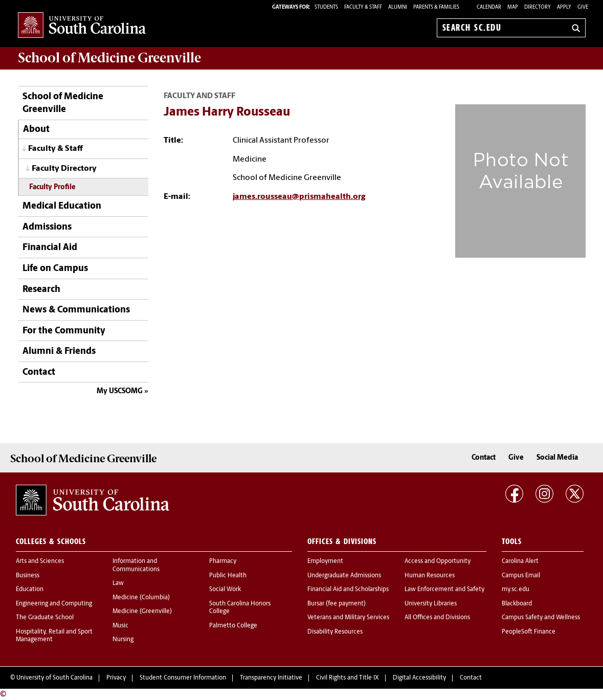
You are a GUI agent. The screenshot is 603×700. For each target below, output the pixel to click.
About (36, 130)
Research (41, 290)
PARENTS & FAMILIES (436, 7)
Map (513, 7)
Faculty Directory (64, 169)
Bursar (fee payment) (337, 604)
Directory (538, 7)
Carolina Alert (520, 561)
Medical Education (62, 206)
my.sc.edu (516, 590)
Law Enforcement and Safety (444, 590)
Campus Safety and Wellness (541, 618)
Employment (325, 561)
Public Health (228, 576)
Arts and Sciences (40, 561)
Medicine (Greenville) (142, 612)
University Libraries (431, 604)
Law (118, 583)
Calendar (489, 7)
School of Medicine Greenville (63, 103)
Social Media (557, 458)
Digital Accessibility (419, 678)
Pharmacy (223, 561)
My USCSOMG (120, 391)
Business (28, 576)
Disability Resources (335, 632)
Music (120, 626)
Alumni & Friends (59, 352)
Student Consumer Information (183, 678)
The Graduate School (45, 618)
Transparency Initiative (271, 678)
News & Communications (76, 310)
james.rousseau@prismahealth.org (299, 197)
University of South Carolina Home (82, 26)
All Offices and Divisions (437, 618)
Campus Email (521, 576)
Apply (564, 7)
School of (109, 58)
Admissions (47, 227)
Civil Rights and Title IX (348, 678)
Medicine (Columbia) (141, 598)
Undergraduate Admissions (344, 576)
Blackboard (517, 604)
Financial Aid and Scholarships (348, 590)
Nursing (123, 640)
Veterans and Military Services (348, 618)
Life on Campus (55, 269)
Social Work (225, 590)
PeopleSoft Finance (529, 632)
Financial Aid (50, 248)
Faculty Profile (52, 187)
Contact (39, 372)
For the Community (64, 331)
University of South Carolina (54, 678)
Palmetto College (233, 626)
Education (30, 590)
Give (583, 7)
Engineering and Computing (54, 604)
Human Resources (430, 576)
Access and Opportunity (438, 561)
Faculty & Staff (55, 149)
